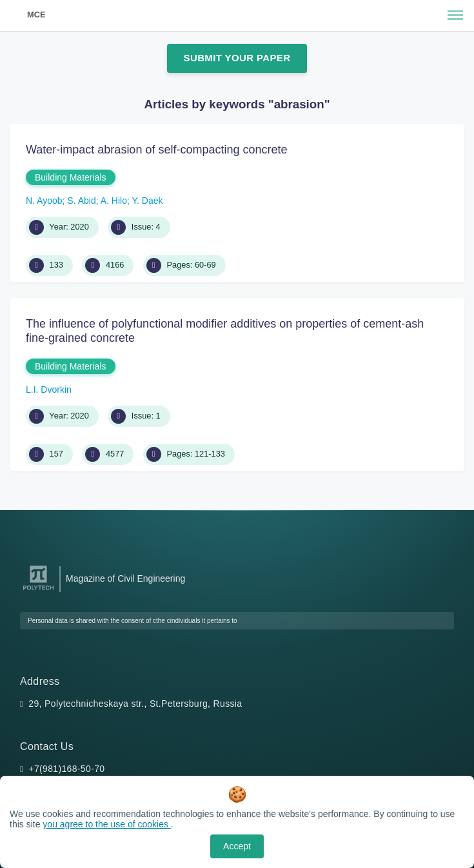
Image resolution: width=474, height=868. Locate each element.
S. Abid (81, 201)
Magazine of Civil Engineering (125, 578)
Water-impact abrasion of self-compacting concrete (157, 150)
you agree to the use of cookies (106, 824)
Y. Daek (148, 201)
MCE (36, 15)
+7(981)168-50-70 (66, 769)
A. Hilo (114, 201)
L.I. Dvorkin (49, 390)
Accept (237, 846)
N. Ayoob (44, 201)
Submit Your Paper (237, 58)
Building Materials (71, 177)
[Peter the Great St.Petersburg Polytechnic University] (38, 590)
